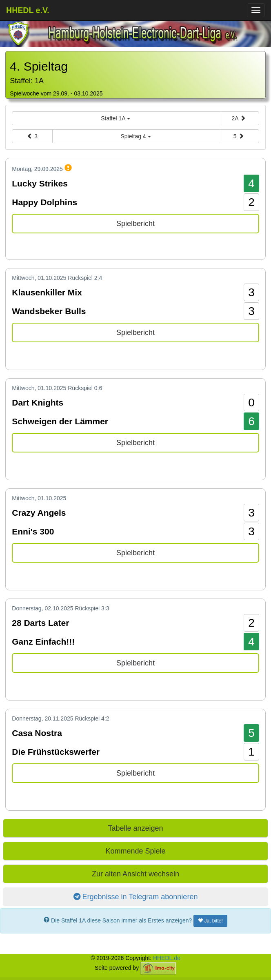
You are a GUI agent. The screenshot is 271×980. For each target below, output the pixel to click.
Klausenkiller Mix (47, 292)
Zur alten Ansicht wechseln (135, 874)
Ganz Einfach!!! (43, 642)
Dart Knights (38, 402)
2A (239, 118)
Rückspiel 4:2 (92, 718)
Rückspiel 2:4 (85, 278)
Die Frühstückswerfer (56, 752)
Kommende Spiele (135, 851)
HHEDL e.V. (28, 10)
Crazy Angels (39, 513)
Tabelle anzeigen (135, 828)
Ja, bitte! (210, 921)
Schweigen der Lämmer (60, 421)
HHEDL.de (167, 958)
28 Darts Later (40, 623)
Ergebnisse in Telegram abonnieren (136, 897)
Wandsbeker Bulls (49, 311)
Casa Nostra (37, 733)
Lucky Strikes (40, 183)
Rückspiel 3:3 (92, 608)
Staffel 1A (116, 118)
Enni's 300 (33, 531)
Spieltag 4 (135, 136)
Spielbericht (135, 224)
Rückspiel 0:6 (85, 388)
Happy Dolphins (44, 202)
